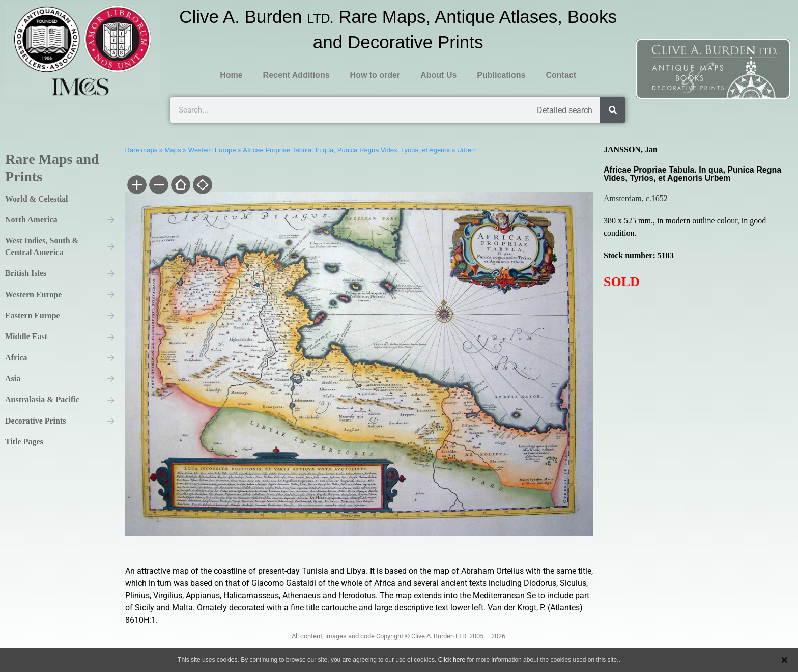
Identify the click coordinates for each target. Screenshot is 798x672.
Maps (173, 150)
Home (231, 75)
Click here (452, 660)
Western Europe (212, 150)
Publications (501, 75)
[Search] (613, 110)
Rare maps (141, 150)
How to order (375, 75)
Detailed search (565, 110)
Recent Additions (296, 75)
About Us (438, 75)
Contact (561, 75)
